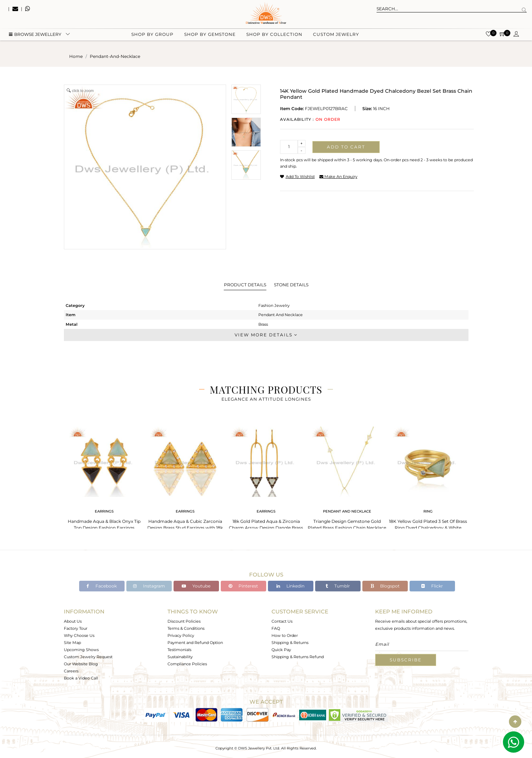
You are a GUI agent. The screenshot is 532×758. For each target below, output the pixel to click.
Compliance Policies (187, 664)
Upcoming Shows (81, 650)
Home (76, 56)
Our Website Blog (81, 664)
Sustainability (180, 657)
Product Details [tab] (245, 285)
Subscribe (406, 660)
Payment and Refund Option (195, 643)
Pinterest (243, 586)
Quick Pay (281, 650)
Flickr (432, 586)
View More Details (266, 335)
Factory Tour (76, 628)
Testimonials (179, 650)
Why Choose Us (79, 635)
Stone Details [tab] (291, 285)
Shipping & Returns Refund (298, 657)
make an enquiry (338, 177)
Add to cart (346, 147)
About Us (73, 621)
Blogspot (385, 586)
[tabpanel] (104, 476)
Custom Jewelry (336, 36)
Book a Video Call (81, 678)
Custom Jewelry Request (88, 657)
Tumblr (338, 586)
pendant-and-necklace (115, 56)
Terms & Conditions (186, 628)
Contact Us (282, 621)
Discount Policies (184, 621)
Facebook (102, 586)
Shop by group (152, 36)
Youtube (196, 586)
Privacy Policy (181, 635)
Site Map (72, 643)
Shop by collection (274, 36)
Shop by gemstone (210, 36)
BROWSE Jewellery (35, 36)
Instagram (149, 586)
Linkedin (290, 586)
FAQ (276, 628)
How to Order (285, 635)
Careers (71, 671)
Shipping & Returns (290, 643)
